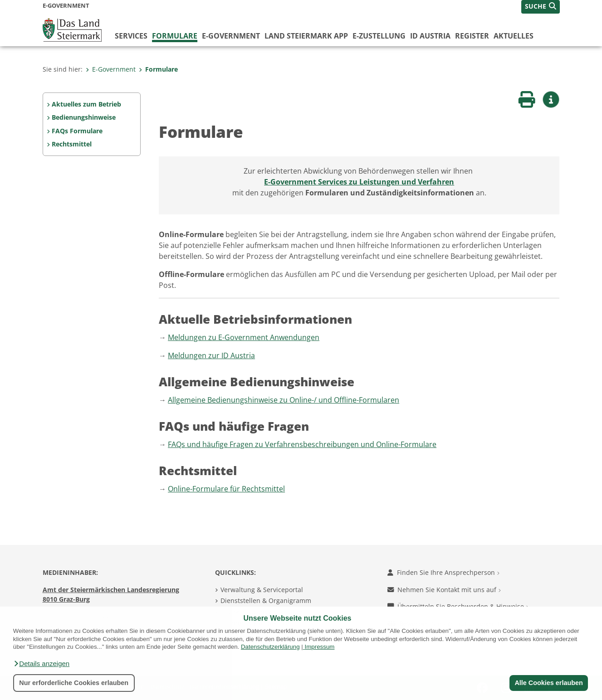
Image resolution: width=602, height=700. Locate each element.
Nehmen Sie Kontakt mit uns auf (444, 590)
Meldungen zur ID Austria (211, 355)
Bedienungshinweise (84, 117)
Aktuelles (514, 36)
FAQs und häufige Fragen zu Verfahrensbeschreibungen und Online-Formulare (302, 444)
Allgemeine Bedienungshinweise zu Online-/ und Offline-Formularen (284, 400)
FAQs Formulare (77, 131)
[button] (41, 664)
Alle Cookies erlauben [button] (548, 683)
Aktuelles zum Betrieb (86, 104)
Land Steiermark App (306, 36)
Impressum (319, 647)
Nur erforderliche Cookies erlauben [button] (74, 683)
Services (131, 36)
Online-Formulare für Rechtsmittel (226, 489)
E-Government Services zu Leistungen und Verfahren (359, 182)
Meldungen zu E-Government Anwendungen (244, 337)
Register (472, 36)
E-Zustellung (379, 36)
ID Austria (430, 36)
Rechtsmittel (72, 144)
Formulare (175, 36)
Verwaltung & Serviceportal (262, 590)
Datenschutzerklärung (270, 647)
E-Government (231, 36)
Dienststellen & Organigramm (266, 600)
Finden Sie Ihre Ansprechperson (443, 572)
